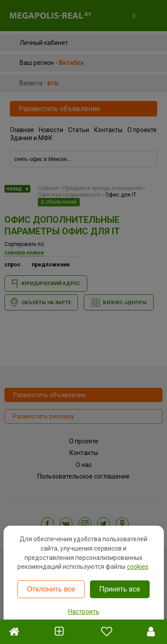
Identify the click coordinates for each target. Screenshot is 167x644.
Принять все (120, 589)
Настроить (84, 612)
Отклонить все (51, 589)
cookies (138, 567)
